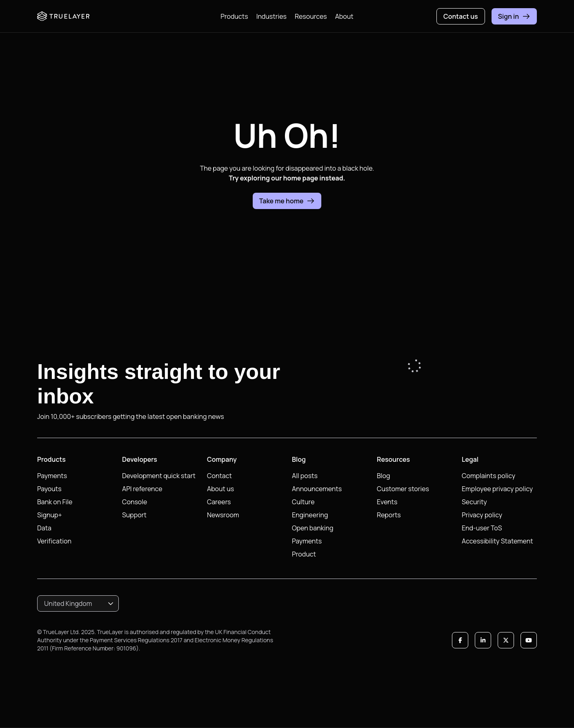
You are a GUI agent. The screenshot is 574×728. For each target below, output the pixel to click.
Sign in (514, 16)
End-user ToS (482, 528)
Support (134, 515)
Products (234, 16)
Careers (219, 502)
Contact (219, 476)
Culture (303, 502)
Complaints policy (488, 476)
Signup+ (50, 515)
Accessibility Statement (497, 541)
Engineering (310, 515)
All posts (305, 476)
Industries (271, 16)
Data (44, 528)
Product (304, 554)
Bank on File (55, 502)
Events (387, 502)
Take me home (287, 201)
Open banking (313, 528)
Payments (52, 476)
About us (220, 489)
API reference (142, 489)
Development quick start (159, 476)
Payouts (49, 489)
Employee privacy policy (497, 489)
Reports (389, 515)
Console (135, 502)
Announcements (317, 489)
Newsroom (223, 515)
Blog (383, 476)
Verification (54, 541)
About (344, 16)
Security (474, 502)
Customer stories (403, 489)
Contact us (461, 16)
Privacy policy (482, 515)
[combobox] (78, 603)
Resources (311, 16)
